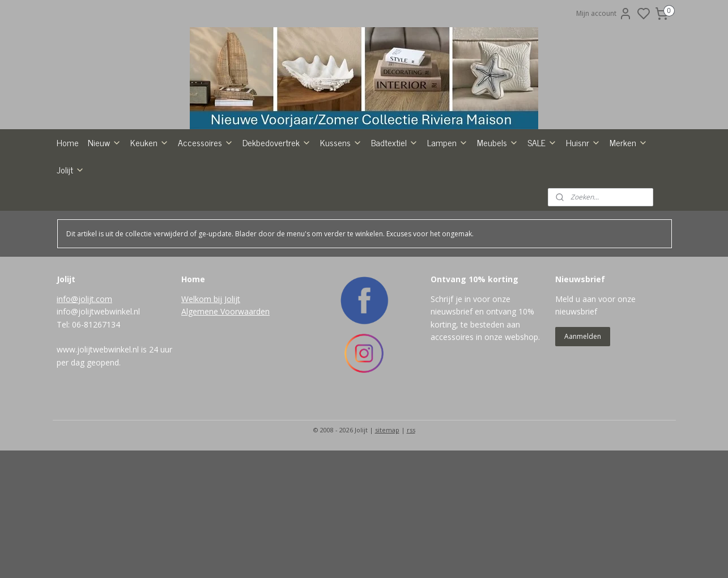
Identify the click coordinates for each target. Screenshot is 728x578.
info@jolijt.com (84, 367)
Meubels (498, 210)
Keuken (150, 210)
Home (68, 210)
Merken (629, 210)
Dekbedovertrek (277, 210)
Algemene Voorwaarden (225, 379)
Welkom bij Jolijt (211, 367)
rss (411, 498)
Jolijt (71, 237)
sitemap (387, 498)
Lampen (448, 210)
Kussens (341, 210)
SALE (542, 210)
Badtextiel (395, 210)
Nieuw (105, 210)
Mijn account (604, 14)
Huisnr (583, 210)
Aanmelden (583, 404)
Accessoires (206, 210)
